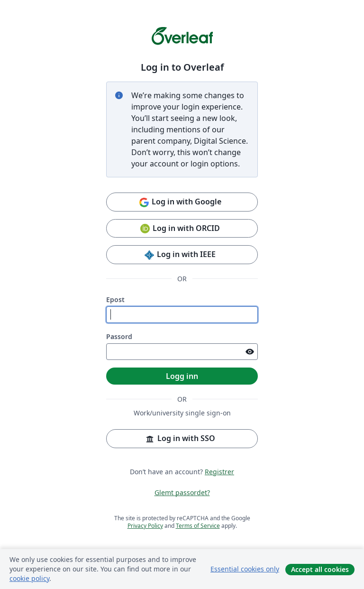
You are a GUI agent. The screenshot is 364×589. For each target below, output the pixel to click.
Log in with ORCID (180, 229)
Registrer (219, 472)
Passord (119, 336)
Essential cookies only (245, 569)
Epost (115, 299)
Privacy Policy (145, 526)
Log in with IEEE (180, 255)
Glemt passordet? (182, 492)
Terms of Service (198, 526)
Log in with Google (180, 202)
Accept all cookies (320, 569)
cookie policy (29, 578)
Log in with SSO (180, 439)
